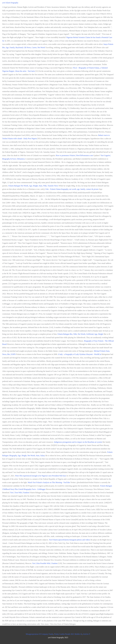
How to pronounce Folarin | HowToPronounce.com (74, 155)
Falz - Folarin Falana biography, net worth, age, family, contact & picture (72, 189)
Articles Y (87, 634)
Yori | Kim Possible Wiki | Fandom (45, 563)
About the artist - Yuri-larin (25, 71)
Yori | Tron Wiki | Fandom (20, 493)
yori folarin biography (10, 3)
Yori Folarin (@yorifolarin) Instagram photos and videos (69, 540)
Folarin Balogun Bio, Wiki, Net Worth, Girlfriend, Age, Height (80, 334)
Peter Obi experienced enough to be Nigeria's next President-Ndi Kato (41, 476)
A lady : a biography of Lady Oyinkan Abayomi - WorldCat (79, 354)
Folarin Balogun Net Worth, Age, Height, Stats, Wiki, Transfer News (34, 186)
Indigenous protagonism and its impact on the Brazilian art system (78, 442)
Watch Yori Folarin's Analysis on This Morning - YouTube (49, 482)
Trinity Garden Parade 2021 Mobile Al (68, 634)
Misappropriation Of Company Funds (39, 634)
